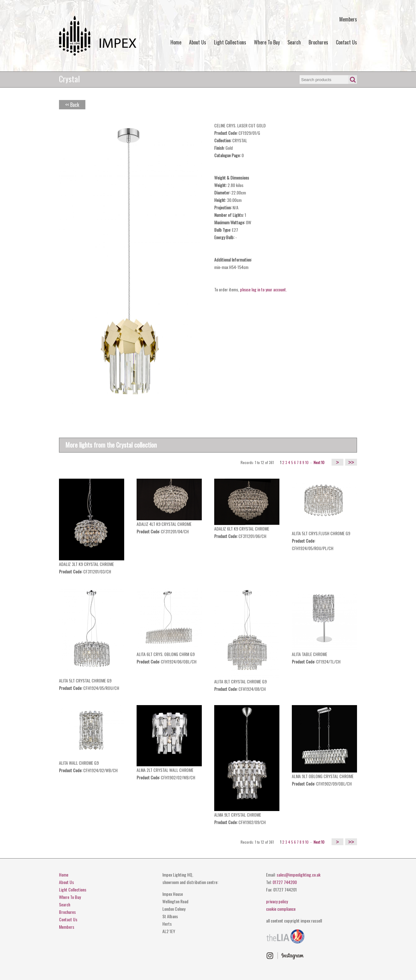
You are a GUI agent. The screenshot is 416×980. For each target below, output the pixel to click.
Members (348, 19)
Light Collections (230, 42)
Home (176, 42)
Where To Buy (267, 42)
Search (294, 42)
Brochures (318, 42)
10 (307, 462)
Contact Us (346, 42)
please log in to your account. (263, 289)
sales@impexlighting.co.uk (298, 875)
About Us (198, 42)
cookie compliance (281, 909)
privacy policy (277, 901)
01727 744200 (285, 882)
